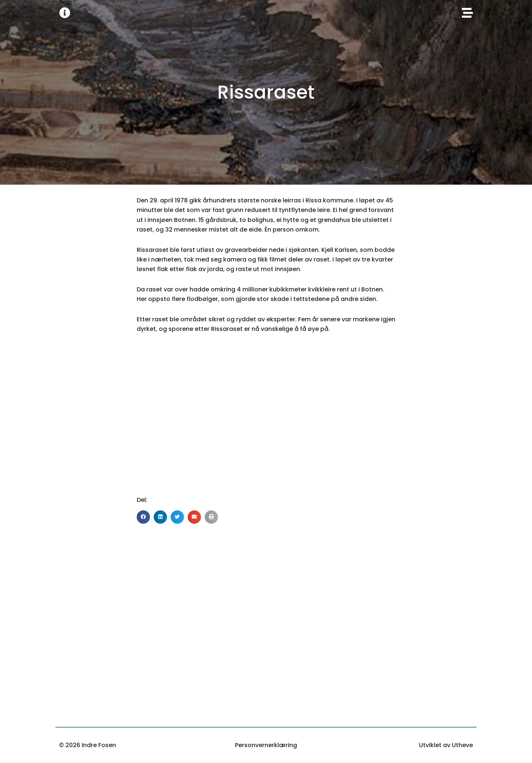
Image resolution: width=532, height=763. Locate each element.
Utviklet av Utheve (446, 745)
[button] (143, 517)
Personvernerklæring (266, 745)
